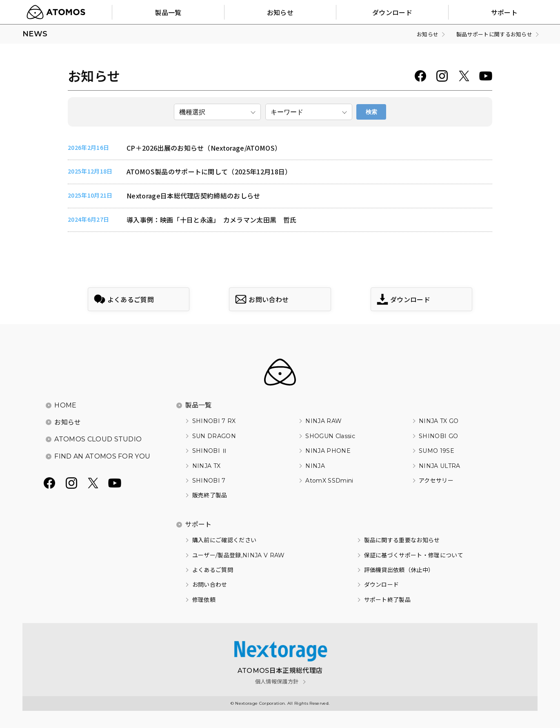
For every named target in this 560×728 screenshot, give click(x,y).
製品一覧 (198, 405)
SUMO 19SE (437, 451)
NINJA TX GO (439, 421)
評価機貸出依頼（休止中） (399, 570)
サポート (198, 524)
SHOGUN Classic (330, 436)
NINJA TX (207, 466)
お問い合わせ (210, 585)
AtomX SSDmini (329, 481)
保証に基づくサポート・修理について (414, 555)
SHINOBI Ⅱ (210, 451)
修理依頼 (204, 600)
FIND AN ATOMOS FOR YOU (102, 456)
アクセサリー (436, 481)
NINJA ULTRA (440, 466)
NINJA (315, 466)
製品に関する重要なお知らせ (402, 540)
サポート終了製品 (388, 600)
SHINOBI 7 (209, 481)
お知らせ (68, 422)
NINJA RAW (323, 421)
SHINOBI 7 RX (214, 421)
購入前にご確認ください (224, 540)
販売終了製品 (210, 495)
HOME (65, 405)
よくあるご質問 (213, 570)
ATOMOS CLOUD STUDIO (98, 439)
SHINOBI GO (438, 436)
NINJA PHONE (328, 451)
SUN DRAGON (214, 436)
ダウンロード (382, 585)
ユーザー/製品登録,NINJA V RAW (239, 555)
